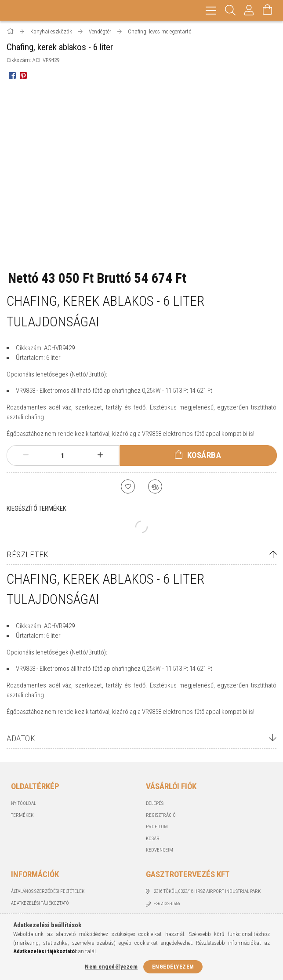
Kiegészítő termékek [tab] (36, 508)
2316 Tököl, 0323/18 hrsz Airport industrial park (207, 891)
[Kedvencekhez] (128, 486)
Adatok (21, 738)
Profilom (157, 827)
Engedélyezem (173, 967)
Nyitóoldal (24, 803)
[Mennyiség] (63, 456)
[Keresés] (230, 10)
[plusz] (100, 455)
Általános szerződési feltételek (48, 891)
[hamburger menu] (211, 10)
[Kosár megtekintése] (268, 10)
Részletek (28, 554)
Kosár (153, 839)
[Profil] (249, 10)
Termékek (22, 815)
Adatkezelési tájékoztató (40, 903)
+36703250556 (167, 904)
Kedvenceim (160, 850)
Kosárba (204, 455)
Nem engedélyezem (111, 967)
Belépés (155, 803)
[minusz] (26, 455)
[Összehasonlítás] (155, 486)
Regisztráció (161, 815)
